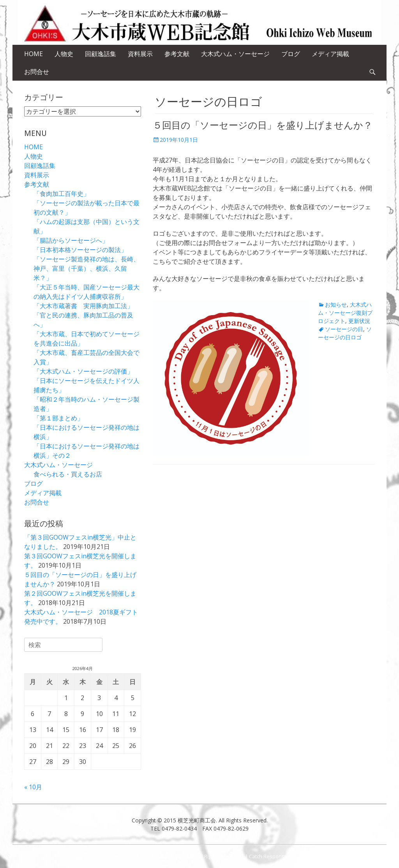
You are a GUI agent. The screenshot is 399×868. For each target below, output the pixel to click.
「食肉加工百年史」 (62, 194)
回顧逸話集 (101, 54)
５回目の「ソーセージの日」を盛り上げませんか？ (263, 125)
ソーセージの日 (344, 329)
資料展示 (140, 54)
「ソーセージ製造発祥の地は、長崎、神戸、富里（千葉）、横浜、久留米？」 (87, 268)
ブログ (291, 54)
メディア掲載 (330, 54)
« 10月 (33, 787)
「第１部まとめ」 (58, 418)
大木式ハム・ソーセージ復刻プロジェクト (345, 313)
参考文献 (177, 54)
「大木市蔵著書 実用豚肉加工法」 (83, 306)
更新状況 (359, 321)
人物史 (64, 54)
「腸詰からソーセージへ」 (71, 240)
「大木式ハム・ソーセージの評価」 (83, 371)
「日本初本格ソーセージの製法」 (80, 250)
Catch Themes (318, 856)
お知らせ (336, 304)
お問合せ (37, 72)
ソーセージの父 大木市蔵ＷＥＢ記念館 (150, 856)
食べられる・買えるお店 (68, 474)
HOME (34, 54)
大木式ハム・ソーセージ (235, 54)
